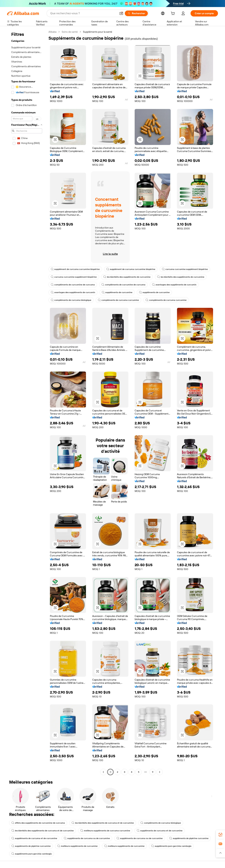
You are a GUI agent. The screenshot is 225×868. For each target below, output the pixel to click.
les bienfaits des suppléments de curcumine (127, 277)
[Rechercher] (136, 13)
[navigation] (27, 402)
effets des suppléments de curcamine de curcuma (38, 823)
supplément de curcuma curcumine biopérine (75, 269)
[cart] (173, 14)
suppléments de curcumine (117, 292)
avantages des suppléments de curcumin (174, 285)
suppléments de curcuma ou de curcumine (87, 838)
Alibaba (52, 32)
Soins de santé (70, 32)
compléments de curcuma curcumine (118, 300)
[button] (121, 13)
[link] (220, 835)
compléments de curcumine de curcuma (73, 285)
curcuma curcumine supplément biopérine (185, 269)
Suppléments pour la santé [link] (98, 32)
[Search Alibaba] (83, 13)
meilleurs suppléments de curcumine (77, 846)
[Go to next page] (160, 772)
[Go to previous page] (103, 772)
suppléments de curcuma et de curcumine (160, 831)
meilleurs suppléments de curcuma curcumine (105, 831)
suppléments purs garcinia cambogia (171, 846)
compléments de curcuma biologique (71, 300)
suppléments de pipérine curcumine (189, 838)
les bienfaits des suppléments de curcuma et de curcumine (103, 823)
